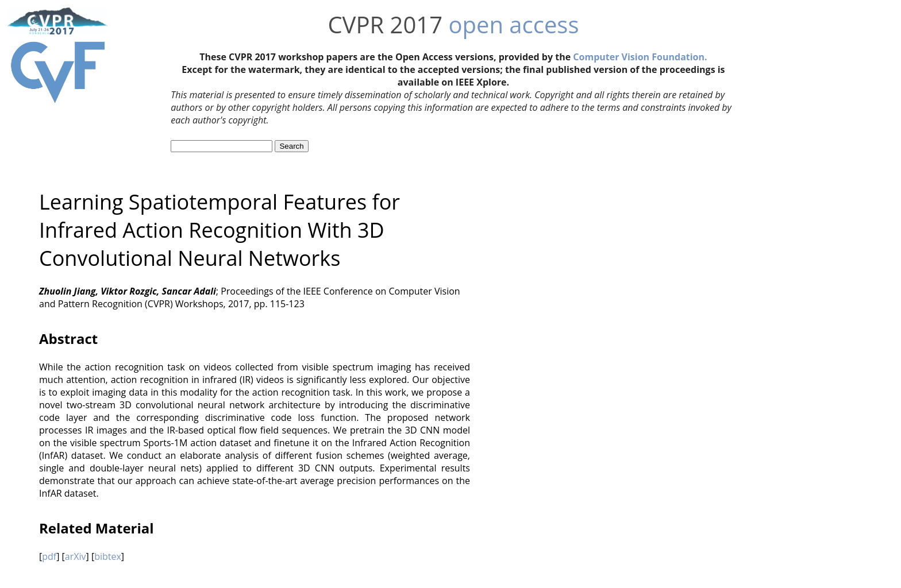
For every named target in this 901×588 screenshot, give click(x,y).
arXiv (76, 556)
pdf (49, 556)
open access (513, 24)
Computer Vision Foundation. (640, 57)
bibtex (108, 556)
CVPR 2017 (385, 24)
